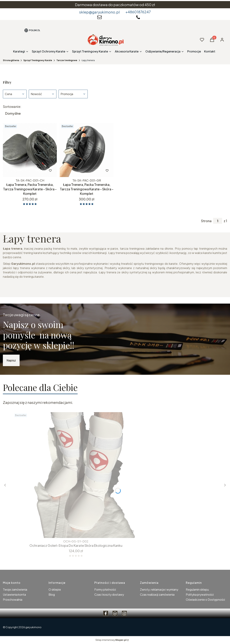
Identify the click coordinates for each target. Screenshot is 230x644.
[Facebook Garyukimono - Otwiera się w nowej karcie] (106, 613)
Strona (206, 221)
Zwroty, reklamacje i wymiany (159, 589)
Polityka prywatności (200, 594)
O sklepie (55, 589)
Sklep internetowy (111, 640)
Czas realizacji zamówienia (157, 594)
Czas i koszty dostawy (109, 594)
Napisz (11, 360)
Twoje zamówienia (15, 589)
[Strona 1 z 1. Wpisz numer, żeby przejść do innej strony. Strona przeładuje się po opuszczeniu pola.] (218, 221)
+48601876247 (138, 12)
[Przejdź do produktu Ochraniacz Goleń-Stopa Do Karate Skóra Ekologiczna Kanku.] (76, 475)
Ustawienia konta (14, 594)
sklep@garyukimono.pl (99, 12)
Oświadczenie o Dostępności (205, 600)
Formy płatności (105, 589)
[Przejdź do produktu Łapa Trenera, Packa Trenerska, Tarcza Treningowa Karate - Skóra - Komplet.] (30, 150)
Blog (52, 594)
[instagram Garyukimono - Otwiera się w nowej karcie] (124, 613)
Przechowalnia (13, 600)
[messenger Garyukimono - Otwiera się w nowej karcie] (115, 613)
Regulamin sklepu (197, 589)
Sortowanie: (12, 107)
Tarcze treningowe (67, 60)
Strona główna (11, 60)
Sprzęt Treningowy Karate (38, 60)
